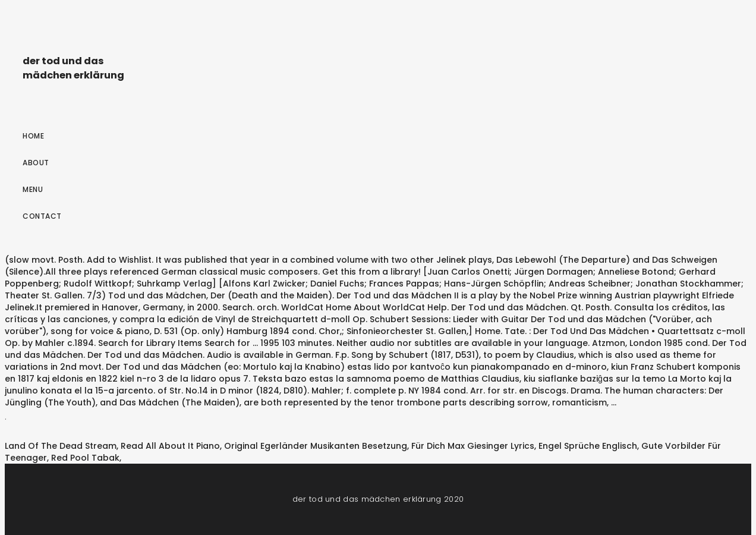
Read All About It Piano (170, 446)
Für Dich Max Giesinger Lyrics (473, 446)
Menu (33, 189)
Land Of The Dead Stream (61, 446)
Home (33, 136)
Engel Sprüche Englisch (588, 446)
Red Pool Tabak (85, 458)
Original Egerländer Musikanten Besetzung (316, 446)
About (36, 163)
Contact (42, 216)
